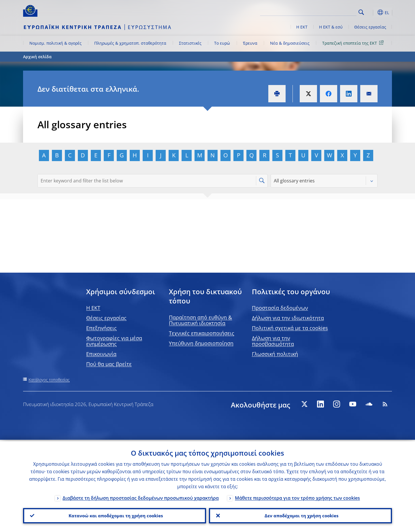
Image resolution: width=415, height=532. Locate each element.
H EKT (93, 308)
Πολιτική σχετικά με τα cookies (290, 328)
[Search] (328, 12)
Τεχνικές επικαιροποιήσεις (202, 333)
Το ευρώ (222, 43)
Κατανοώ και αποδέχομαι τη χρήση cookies (115, 515)
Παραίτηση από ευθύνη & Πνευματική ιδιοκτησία (200, 320)
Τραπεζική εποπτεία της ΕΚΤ (354, 43)
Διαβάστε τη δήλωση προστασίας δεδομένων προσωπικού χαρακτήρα (141, 497)
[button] (372, 12)
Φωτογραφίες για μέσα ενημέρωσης (114, 341)
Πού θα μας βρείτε (109, 364)
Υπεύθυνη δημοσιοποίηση (201, 343)
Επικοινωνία (101, 354)
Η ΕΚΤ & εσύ (331, 27)
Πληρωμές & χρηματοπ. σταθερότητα (130, 43)
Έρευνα (250, 43)
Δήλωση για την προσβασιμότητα (273, 341)
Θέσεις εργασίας (370, 27)
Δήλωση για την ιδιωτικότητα (288, 318)
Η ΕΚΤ (302, 27)
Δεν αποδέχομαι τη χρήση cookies (300, 515)
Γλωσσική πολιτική (275, 354)
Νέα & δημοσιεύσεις (290, 43)
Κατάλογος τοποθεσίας (49, 380)
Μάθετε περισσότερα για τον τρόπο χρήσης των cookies (297, 497)
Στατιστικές (190, 43)
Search (361, 12)
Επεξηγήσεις (101, 328)
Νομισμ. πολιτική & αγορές (55, 43)
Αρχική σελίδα (37, 57)
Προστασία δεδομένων (280, 308)
